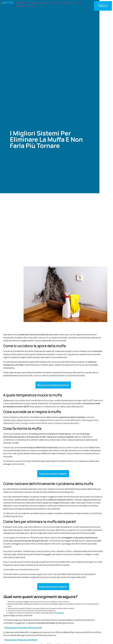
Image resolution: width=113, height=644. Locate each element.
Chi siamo (79, 3)
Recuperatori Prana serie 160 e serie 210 (23, 628)
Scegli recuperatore (40, 3)
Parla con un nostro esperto (53, 474)
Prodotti (55, 3)
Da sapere (21, 6)
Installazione (67, 3)
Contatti (33, 6)
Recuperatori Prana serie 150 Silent (21, 640)
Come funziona (22, 3)
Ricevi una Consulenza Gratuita (53, 385)
